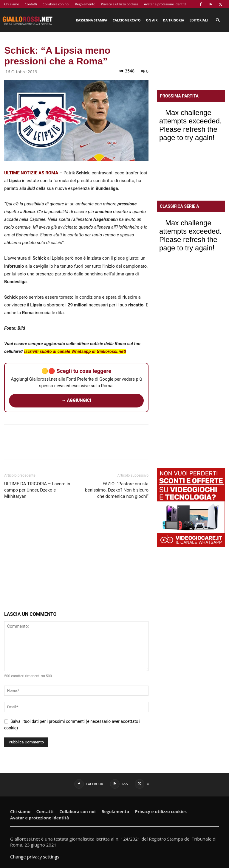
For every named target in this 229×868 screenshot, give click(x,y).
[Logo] (27, 20)
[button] (218, 20)
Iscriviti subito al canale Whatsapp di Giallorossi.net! (75, 351)
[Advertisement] (76, 557)
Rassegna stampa (91, 20)
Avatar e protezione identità (165, 4)
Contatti (31, 4)
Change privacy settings (35, 857)
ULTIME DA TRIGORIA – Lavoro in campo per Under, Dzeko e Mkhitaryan (37, 490)
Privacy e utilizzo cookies (119, 4)
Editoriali (199, 20)
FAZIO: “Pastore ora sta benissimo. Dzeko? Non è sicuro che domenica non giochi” (117, 490)
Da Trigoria (174, 20)
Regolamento (85, 4)
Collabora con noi (56, 4)
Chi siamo (12, 4)
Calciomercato (127, 20)
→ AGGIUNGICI (76, 400)
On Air (152, 20)
